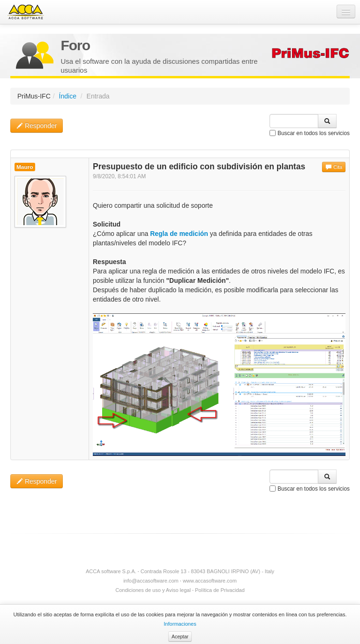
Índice (68, 96)
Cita (334, 167)
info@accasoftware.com (151, 581)
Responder (37, 126)
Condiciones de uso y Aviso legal (153, 590)
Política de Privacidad (220, 590)
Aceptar (180, 636)
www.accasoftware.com (210, 581)
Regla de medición (179, 234)
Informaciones (180, 624)
